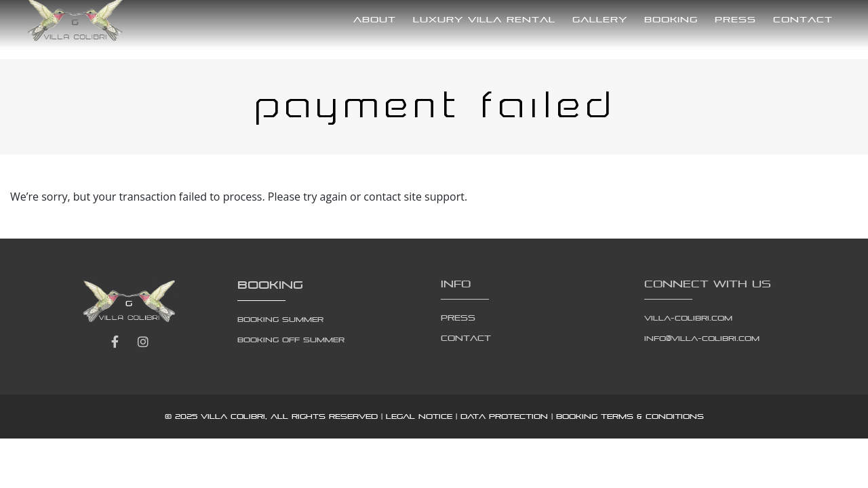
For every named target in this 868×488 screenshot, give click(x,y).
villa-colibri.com (688, 318)
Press (735, 19)
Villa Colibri (233, 416)
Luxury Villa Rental (484, 19)
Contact (803, 19)
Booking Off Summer (291, 340)
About (375, 19)
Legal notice (419, 416)
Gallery (600, 19)
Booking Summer (280, 319)
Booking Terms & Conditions (630, 416)
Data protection (504, 416)
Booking (671, 19)
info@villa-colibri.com (702, 338)
